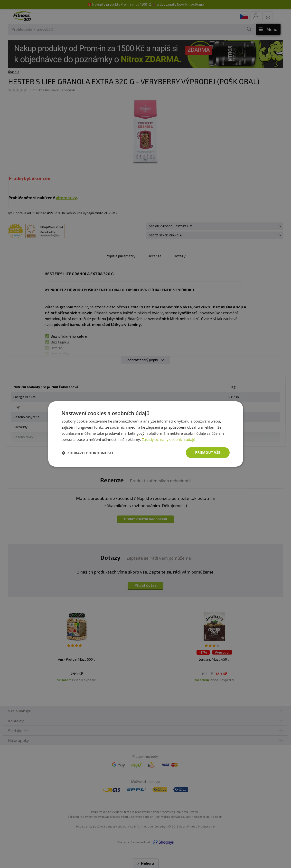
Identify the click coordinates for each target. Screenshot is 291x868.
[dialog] (146, 434)
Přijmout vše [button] (208, 452)
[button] (87, 453)
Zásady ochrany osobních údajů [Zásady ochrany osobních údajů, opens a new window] (169, 439)
